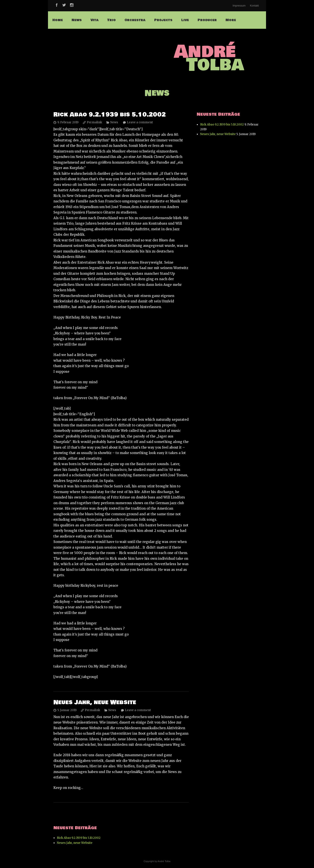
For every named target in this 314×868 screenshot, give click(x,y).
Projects (163, 20)
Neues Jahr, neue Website (95, 702)
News (77, 20)
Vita (95, 20)
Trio (112, 20)
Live (185, 20)
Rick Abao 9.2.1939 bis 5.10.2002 (110, 115)
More (231, 20)
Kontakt (254, 6)
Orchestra (135, 20)
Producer (207, 20)
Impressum (239, 6)
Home (58, 20)
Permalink (94, 122)
